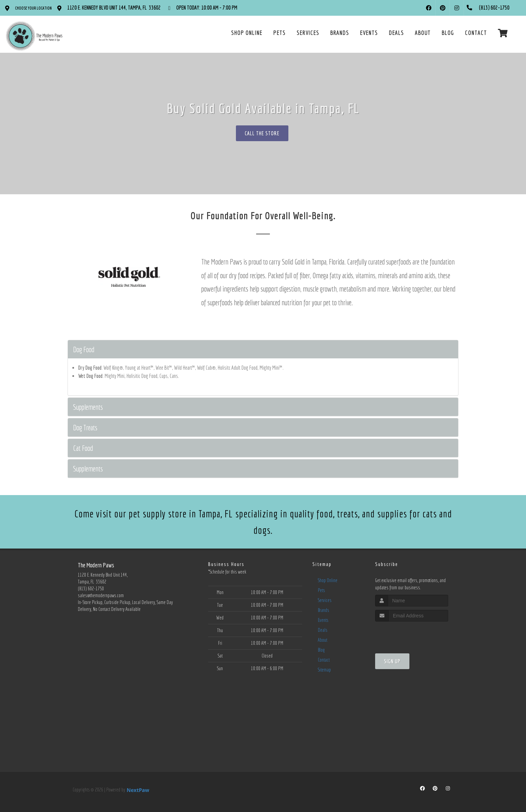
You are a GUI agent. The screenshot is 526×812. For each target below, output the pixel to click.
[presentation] (412, 634)
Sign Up (392, 661)
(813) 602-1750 (91, 589)
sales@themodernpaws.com (101, 595)
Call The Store (262, 133)
